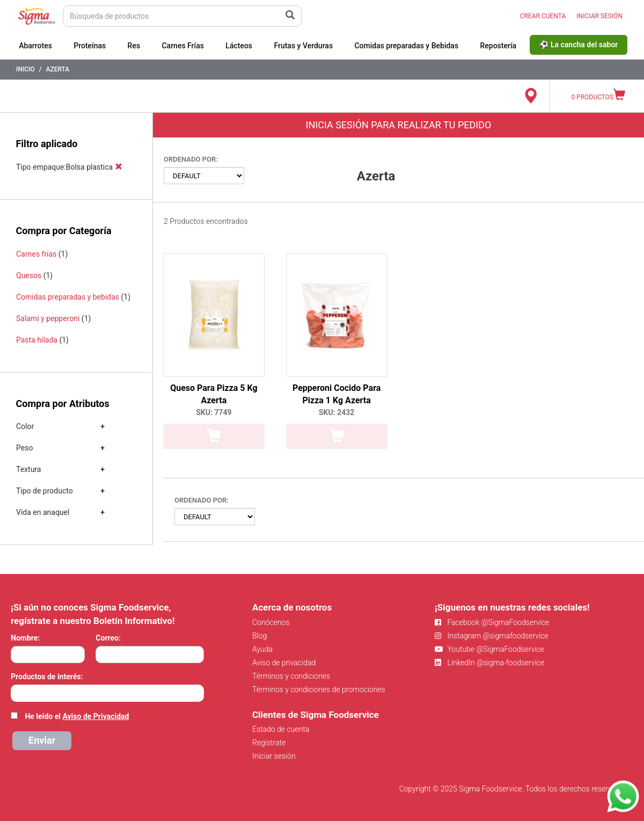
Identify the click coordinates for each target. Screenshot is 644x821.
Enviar (42, 740)
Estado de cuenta (281, 729)
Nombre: (25, 638)
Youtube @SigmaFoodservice (489, 649)
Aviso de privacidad (284, 663)
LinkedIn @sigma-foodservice (490, 663)
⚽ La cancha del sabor (579, 45)
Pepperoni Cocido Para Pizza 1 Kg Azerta (336, 394)
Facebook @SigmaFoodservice (492, 622)
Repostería (498, 46)
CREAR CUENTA (543, 16)
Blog (259, 636)
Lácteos (239, 46)
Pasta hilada (37, 340)
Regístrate (269, 743)
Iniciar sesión (274, 756)
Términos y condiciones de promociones (319, 689)
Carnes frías (36, 254)
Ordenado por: (191, 159)
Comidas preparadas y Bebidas (406, 46)
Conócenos (271, 622)
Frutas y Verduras (303, 46)
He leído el (77, 716)
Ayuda (262, 649)
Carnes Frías (183, 46)
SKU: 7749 (214, 412)
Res (134, 46)
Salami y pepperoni (48, 318)
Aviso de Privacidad (96, 716)
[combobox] (107, 693)
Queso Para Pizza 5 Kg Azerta (214, 394)
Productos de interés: (47, 677)
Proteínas (90, 46)
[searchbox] (16, 692)
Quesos (29, 275)
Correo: (108, 638)
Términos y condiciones (291, 676)
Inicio (25, 69)
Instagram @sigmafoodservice (492, 636)
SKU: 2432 (336, 412)
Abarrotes (35, 46)
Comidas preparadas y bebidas (68, 297)
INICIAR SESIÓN (599, 16)
